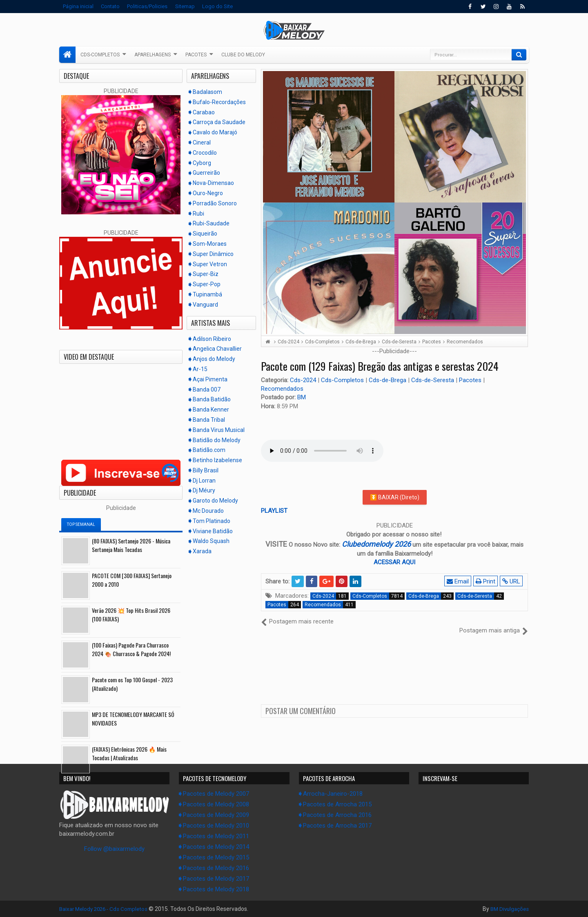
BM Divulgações (508, 909)
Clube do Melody (243, 55)
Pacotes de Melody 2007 (216, 794)
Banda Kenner (211, 410)
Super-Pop (207, 284)
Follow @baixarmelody (114, 849)
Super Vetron (210, 264)
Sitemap (185, 6)
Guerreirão (206, 173)
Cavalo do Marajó (215, 132)
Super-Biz (206, 274)
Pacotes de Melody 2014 (216, 847)
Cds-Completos (100, 55)
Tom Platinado (212, 521)
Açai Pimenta (210, 379)
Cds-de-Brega (388, 380)
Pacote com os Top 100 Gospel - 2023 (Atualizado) (132, 684)
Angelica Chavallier (217, 349)
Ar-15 (200, 369)
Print (486, 581)
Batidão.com (209, 450)
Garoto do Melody (215, 501)
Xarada (202, 551)
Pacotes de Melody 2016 (216, 868)
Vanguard (205, 305)
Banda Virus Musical (219, 430)
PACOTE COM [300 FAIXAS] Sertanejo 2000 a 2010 (132, 580)
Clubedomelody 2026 (376, 544)
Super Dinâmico (213, 254)
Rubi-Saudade (211, 223)
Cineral (202, 142)
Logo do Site (217, 6)
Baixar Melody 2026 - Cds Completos (106, 909)
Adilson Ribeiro (212, 339)
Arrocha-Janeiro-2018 (333, 794)
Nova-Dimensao (213, 183)
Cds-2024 (304, 380)
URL (512, 581)
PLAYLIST (274, 511)
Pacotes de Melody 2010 (216, 826)
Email (459, 581)
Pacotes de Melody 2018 (216, 889)
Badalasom (207, 92)
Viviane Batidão (213, 531)
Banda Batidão (212, 399)
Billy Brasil (206, 470)
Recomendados (282, 389)
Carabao (204, 112)
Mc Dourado (208, 511)
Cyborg (202, 163)
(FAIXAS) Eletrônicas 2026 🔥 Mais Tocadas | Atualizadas (129, 753)
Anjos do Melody (214, 359)
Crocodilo (205, 153)
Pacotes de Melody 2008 (216, 804)
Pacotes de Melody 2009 (216, 815)
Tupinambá (207, 294)
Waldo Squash (211, 541)
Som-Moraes (210, 244)
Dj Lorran (204, 481)
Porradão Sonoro (215, 203)
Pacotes (196, 55)
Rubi (198, 214)
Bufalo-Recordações (219, 102)
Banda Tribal (209, 420)
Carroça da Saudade (219, 122)
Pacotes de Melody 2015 (216, 857)
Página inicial (78, 6)
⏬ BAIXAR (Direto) (395, 497)
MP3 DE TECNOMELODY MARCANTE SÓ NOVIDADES (133, 719)
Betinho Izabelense (217, 460)
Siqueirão (205, 234)
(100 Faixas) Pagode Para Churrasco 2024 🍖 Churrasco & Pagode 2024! (131, 649)
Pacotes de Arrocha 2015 (337, 804)
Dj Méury (204, 490)
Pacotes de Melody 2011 (216, 836)
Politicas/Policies (147, 6)
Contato (110, 6)
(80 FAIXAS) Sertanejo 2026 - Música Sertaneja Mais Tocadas (131, 545)
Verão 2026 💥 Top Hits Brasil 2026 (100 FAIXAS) (131, 614)
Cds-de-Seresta (433, 380)
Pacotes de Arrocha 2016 (337, 815)
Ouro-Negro (208, 193)
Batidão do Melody (217, 440)
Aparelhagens (153, 55)
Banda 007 (207, 390)
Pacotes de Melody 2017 (216, 879)
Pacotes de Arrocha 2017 (337, 826)
